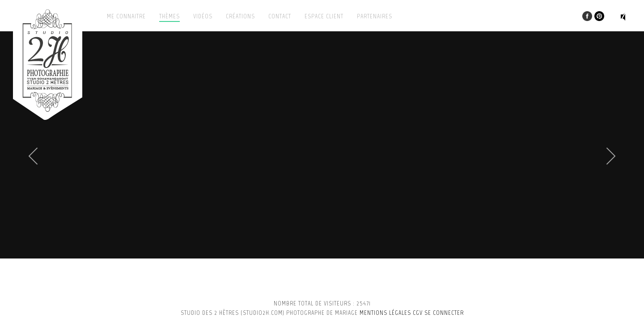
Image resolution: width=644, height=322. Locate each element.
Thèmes (169, 16)
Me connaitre (126, 16)
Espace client (324, 16)
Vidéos (203, 16)
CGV (418, 313)
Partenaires (375, 16)
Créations (240, 16)
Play (626, 17)
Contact (280, 16)
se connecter (444, 313)
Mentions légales (385, 313)
